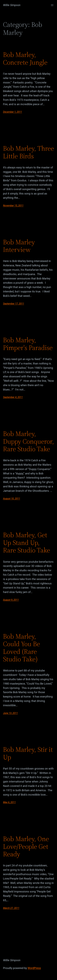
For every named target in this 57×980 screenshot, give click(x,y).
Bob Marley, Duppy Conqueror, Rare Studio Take (28, 441)
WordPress (34, 968)
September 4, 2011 (13, 397)
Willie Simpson (12, 5)
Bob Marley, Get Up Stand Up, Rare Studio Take (27, 543)
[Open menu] (52, 5)
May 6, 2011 (9, 802)
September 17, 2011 (14, 304)
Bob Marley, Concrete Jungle (25, 59)
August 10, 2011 (12, 499)
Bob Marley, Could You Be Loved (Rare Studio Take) (22, 648)
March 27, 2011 (11, 908)
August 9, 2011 (11, 600)
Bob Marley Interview (19, 246)
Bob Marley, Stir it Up (28, 753)
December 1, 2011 (13, 112)
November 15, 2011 (13, 206)
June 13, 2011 (10, 713)
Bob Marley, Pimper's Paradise (28, 344)
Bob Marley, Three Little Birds (28, 152)
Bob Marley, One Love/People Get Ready (26, 847)
